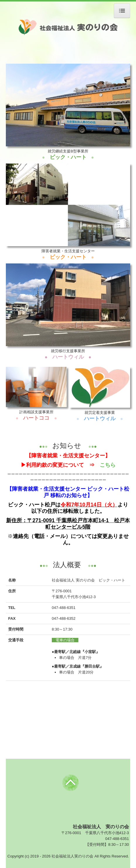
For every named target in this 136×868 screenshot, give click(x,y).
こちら (108, 465)
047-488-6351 (64, 608)
